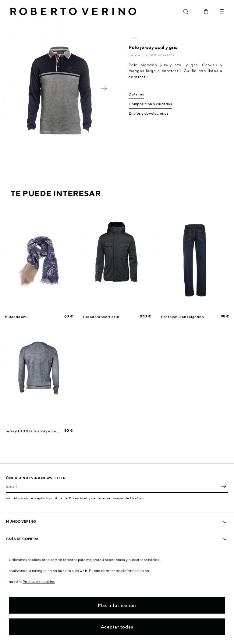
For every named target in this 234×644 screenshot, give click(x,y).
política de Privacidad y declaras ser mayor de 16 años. (97, 498)
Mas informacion (117, 605)
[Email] (112, 486)
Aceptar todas (117, 627)
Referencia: (139, 55)
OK (223, 486)
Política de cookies (39, 582)
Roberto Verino (73, 12)
